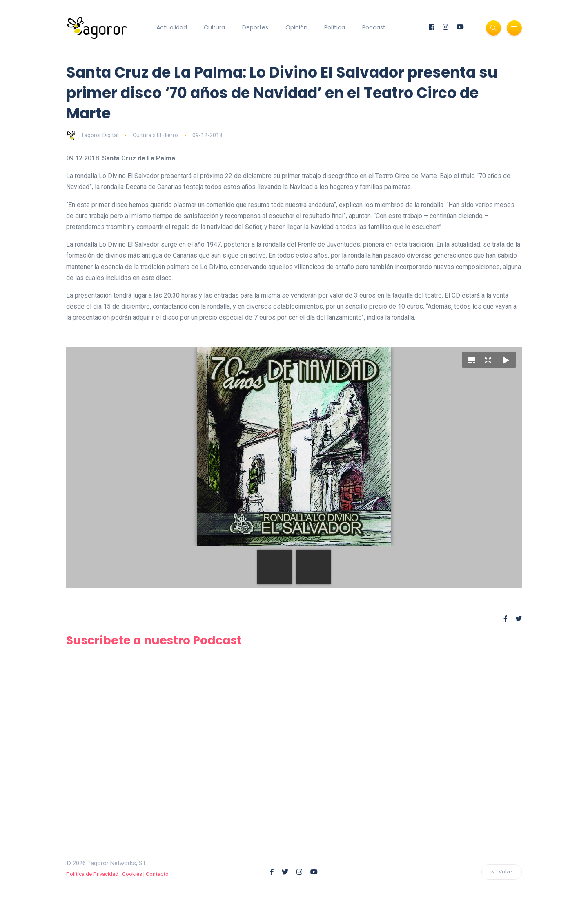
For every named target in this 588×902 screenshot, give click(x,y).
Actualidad (172, 27)
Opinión (296, 27)
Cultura (214, 27)
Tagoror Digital (92, 135)
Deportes (255, 27)
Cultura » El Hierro (155, 135)
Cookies (132, 874)
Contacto (157, 874)
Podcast (374, 27)
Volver (502, 872)
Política (335, 27)
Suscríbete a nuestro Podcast (154, 640)
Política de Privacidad (92, 874)
